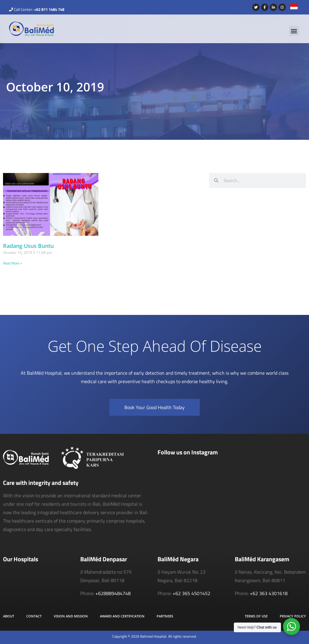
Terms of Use (256, 616)
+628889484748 (113, 593)
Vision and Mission (71, 616)
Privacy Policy (293, 616)
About (9, 616)
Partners (165, 616)
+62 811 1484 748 (49, 9)
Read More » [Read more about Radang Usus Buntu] (13, 263)
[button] (294, 31)
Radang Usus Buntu (28, 246)
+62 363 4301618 (269, 593)
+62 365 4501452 (191, 593)
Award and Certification (122, 616)
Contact (34, 616)
